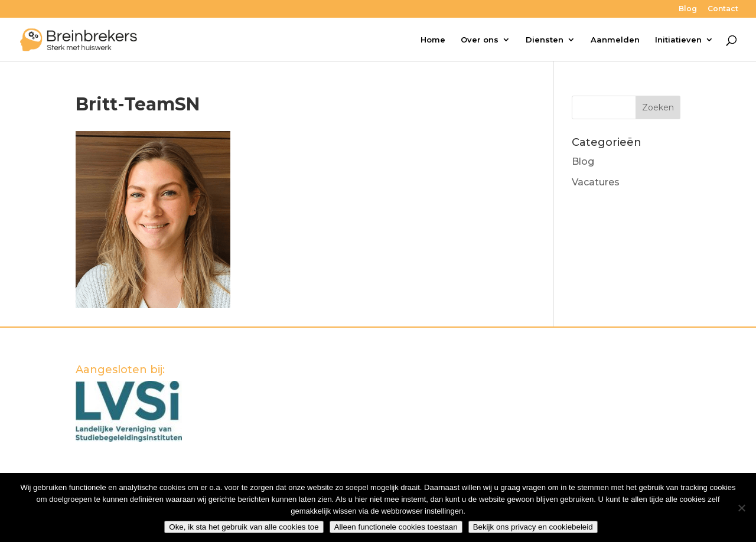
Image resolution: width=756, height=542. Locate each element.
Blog (688, 9)
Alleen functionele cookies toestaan (396, 527)
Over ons (480, 40)
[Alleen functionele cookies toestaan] (741, 508)
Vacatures (596, 182)
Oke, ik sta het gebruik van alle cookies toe (244, 527)
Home (433, 40)
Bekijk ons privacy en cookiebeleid (533, 527)
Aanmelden (615, 40)
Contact (723, 9)
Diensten (545, 40)
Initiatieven (678, 40)
